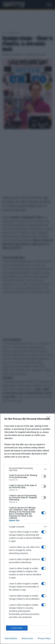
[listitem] (27, 469)
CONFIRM (17, 628)
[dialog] (27, 529)
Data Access (27, 638)
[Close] (49, 419)
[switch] (44, 476)
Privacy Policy (44, 638)
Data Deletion (11, 638)
